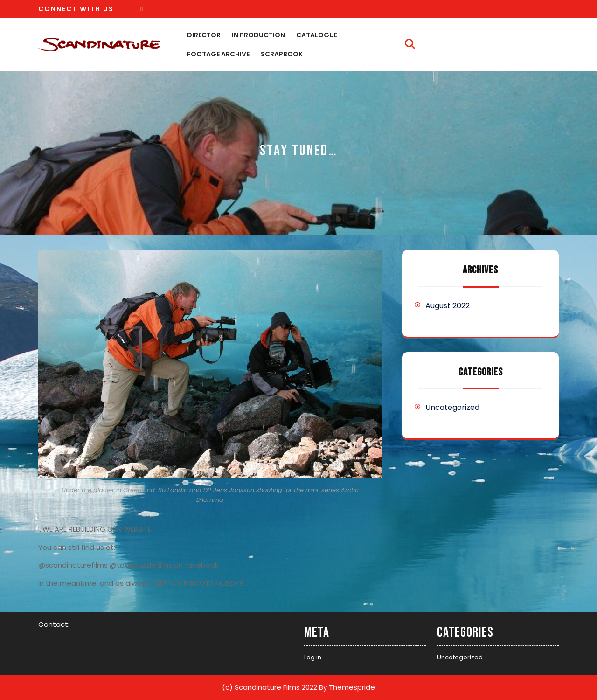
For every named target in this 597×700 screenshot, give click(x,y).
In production (258, 35)
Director (204, 35)
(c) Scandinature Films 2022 (270, 687)
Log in (313, 657)
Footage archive (218, 54)
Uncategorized (452, 407)
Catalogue (317, 35)
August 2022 (448, 306)
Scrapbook (282, 54)
